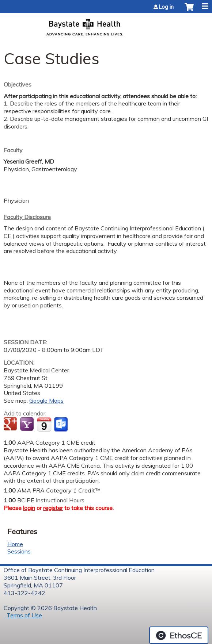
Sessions (19, 551)
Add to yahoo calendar (28, 425)
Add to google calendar (11, 425)
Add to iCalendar (44, 424)
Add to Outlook (62, 425)
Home (15, 544)
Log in (166, 7)
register (53, 508)
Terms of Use (24, 615)
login (29, 508)
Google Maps (46, 400)
